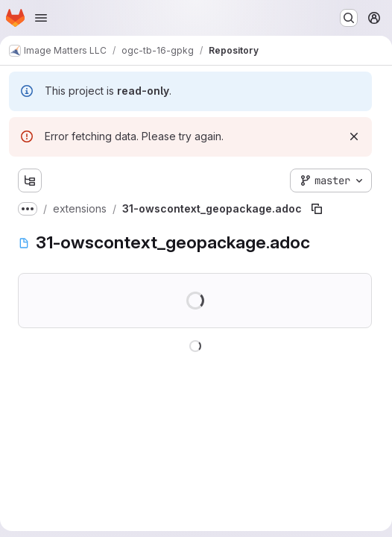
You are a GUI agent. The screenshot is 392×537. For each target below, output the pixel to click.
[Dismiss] (354, 136)
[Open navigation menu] (41, 18)
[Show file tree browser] (30, 180)
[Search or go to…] (349, 18)
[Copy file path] (317, 209)
